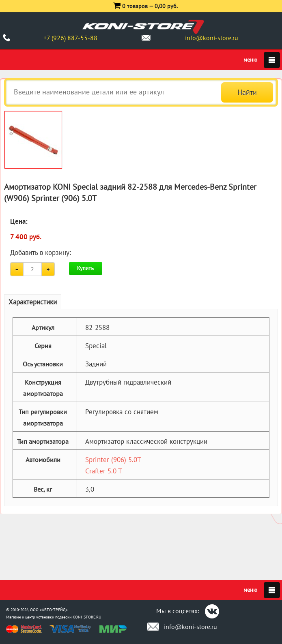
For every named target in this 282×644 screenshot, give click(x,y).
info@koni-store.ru (212, 38)
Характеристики (33, 302)
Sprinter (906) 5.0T (113, 460)
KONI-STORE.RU (87, 617)
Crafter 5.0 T (103, 471)
